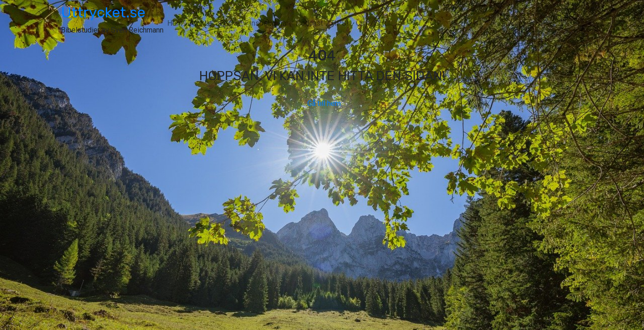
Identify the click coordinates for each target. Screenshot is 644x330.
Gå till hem (322, 103)
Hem (175, 23)
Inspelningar (269, 23)
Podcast (309, 23)
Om (361, 23)
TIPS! (339, 23)
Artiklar (201, 23)
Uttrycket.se (103, 12)
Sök (380, 23)
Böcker (231, 23)
